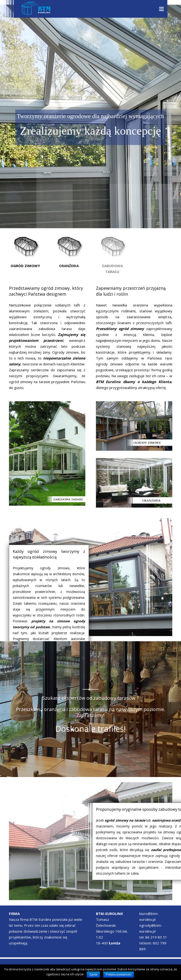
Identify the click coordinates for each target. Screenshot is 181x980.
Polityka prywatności (119, 975)
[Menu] (161, 9)
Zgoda (93, 975)
